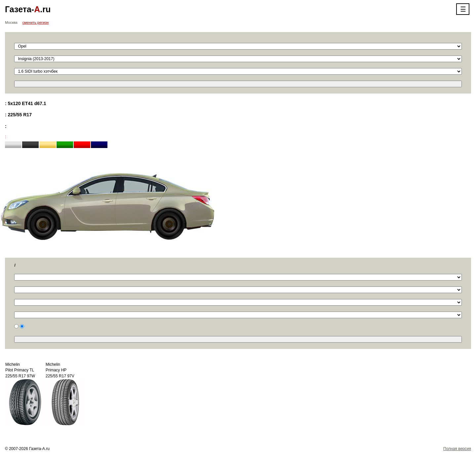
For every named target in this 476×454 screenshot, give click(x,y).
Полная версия (457, 449)
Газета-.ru (28, 9)
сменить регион (36, 22)
